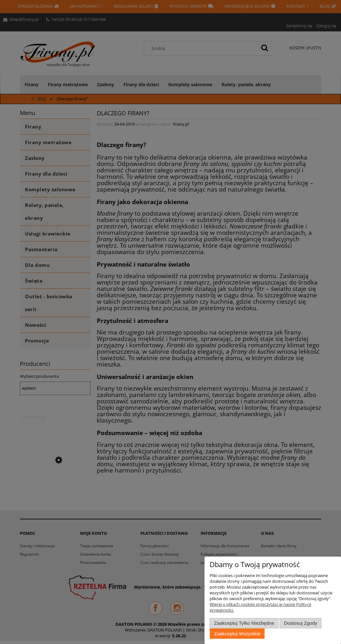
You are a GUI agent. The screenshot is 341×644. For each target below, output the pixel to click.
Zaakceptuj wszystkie (237, 634)
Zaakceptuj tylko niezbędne (244, 623)
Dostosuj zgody (301, 623)
